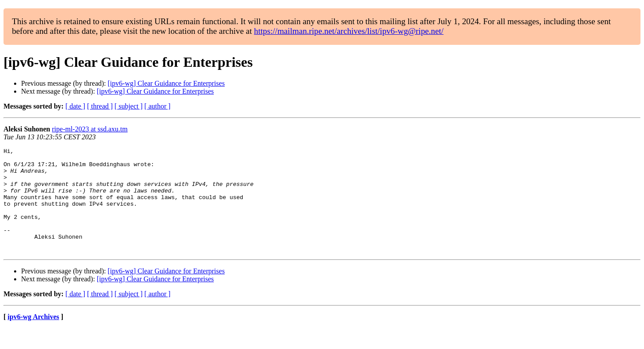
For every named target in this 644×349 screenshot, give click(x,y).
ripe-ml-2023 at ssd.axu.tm (90, 129)
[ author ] (158, 106)
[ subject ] (129, 106)
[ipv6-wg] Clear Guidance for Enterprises (166, 83)
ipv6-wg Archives (33, 338)
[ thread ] (100, 106)
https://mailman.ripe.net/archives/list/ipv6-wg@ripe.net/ (349, 31)
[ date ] (75, 106)
